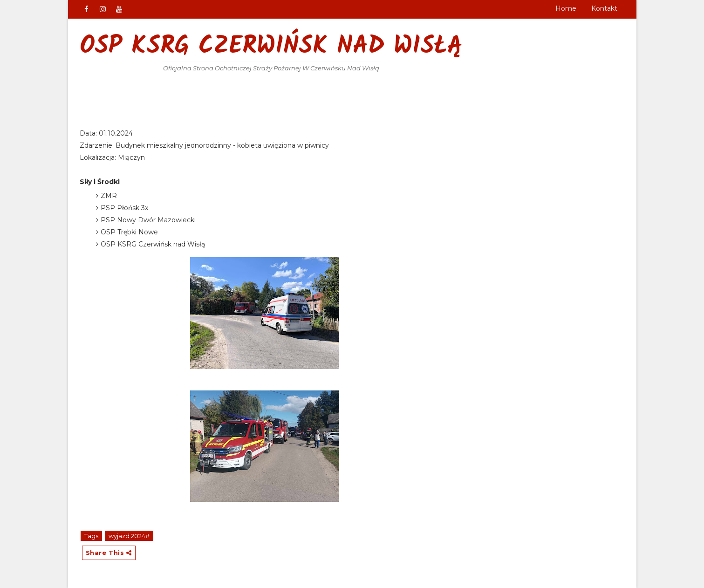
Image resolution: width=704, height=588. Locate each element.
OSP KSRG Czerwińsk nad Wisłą (271, 47)
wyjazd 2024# (129, 536)
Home (566, 8)
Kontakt (604, 8)
